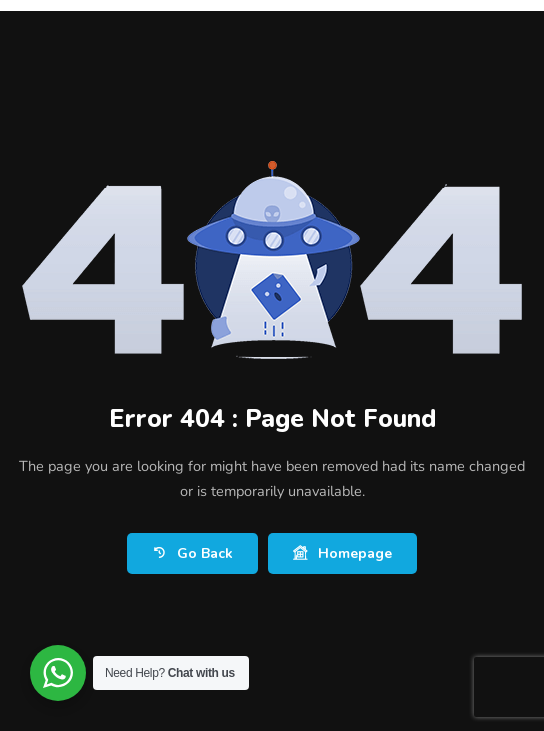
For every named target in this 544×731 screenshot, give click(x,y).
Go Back (192, 553)
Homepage (342, 553)
